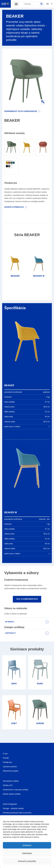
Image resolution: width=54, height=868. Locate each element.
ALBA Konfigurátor (10, 804)
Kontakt (6, 758)
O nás (5, 754)
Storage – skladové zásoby (13, 808)
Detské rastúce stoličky (12, 794)
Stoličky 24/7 (8, 785)
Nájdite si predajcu (14, 207)
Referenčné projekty (11, 771)
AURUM (40, 723)
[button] (16, 4)
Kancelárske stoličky (11, 781)
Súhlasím (27, 845)
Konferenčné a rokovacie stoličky (15, 790)
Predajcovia (7, 762)
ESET (14, 723)
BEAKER (15, 276)
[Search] (41, 4)
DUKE (40, 684)
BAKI (14, 684)
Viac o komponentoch (27, 599)
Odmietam (27, 853)
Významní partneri (10, 767)
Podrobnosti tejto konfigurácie (21, 111)
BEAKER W (39, 276)
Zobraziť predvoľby (27, 861)
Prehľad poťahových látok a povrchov (17, 813)
